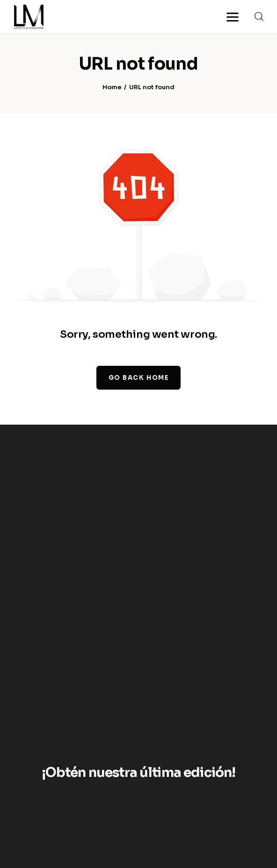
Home (112, 88)
